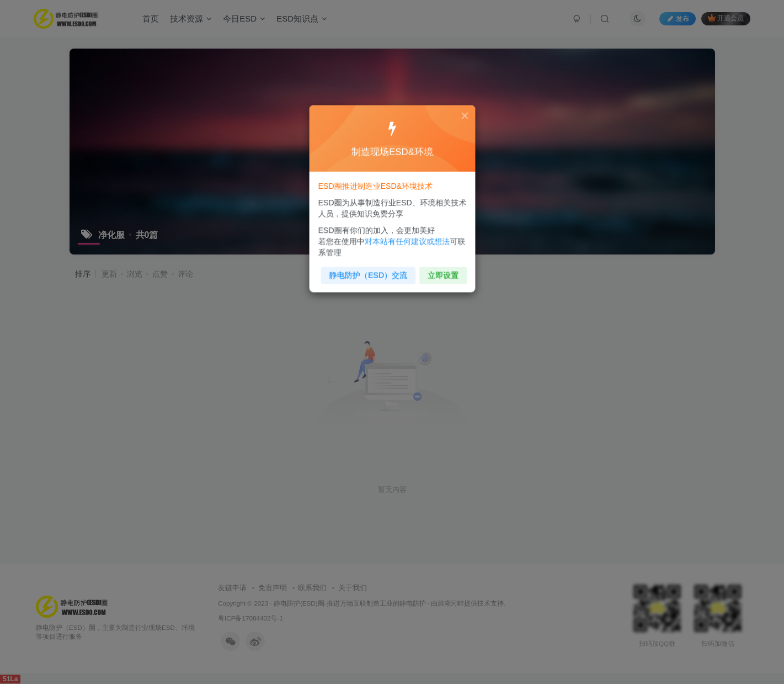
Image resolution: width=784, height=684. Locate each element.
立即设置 (440, 271)
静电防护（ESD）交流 (369, 271)
